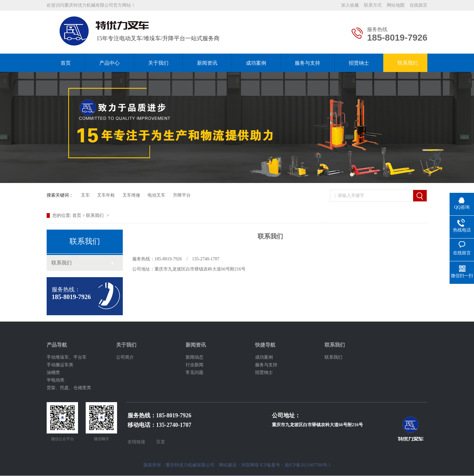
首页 (66, 63)
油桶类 (53, 372)
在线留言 (418, 5)
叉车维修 (131, 195)
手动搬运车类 (60, 365)
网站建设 (228, 465)
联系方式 (373, 5)
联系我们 (408, 63)
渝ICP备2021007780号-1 (308, 465)
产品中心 (109, 63)
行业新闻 (194, 365)
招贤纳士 (359, 63)
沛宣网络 (250, 465)
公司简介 (125, 357)
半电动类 (56, 380)
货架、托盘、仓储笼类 (69, 388)
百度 (161, 442)
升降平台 (182, 195)
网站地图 (396, 5)
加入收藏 (350, 5)
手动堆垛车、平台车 (67, 357)
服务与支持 (307, 63)
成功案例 (256, 63)
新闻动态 (194, 357)
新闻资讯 (207, 63)
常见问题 (194, 372)
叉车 (85, 195)
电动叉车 (156, 195)
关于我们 (158, 63)
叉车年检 (106, 195)
